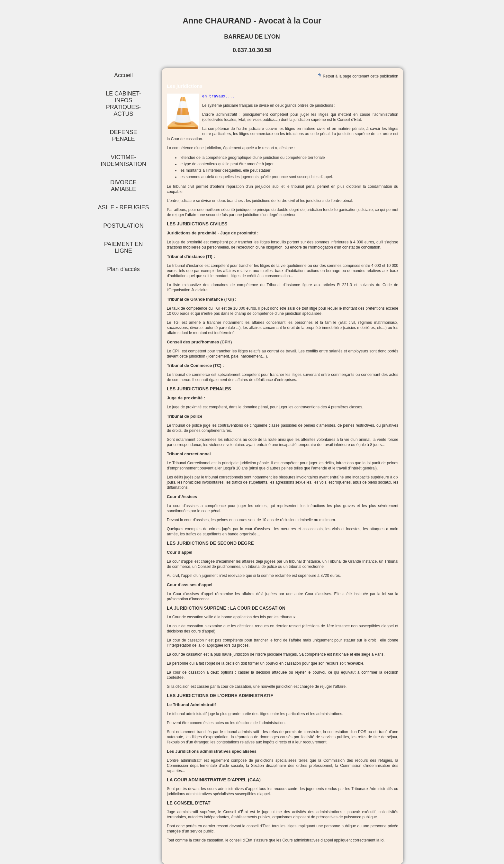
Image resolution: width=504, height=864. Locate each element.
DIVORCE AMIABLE (123, 186)
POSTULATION (123, 226)
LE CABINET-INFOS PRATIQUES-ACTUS (123, 104)
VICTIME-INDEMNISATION (123, 161)
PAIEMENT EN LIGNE (123, 247)
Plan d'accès (123, 269)
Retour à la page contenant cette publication (358, 76)
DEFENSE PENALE (123, 136)
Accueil (123, 75)
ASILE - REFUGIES (123, 207)
